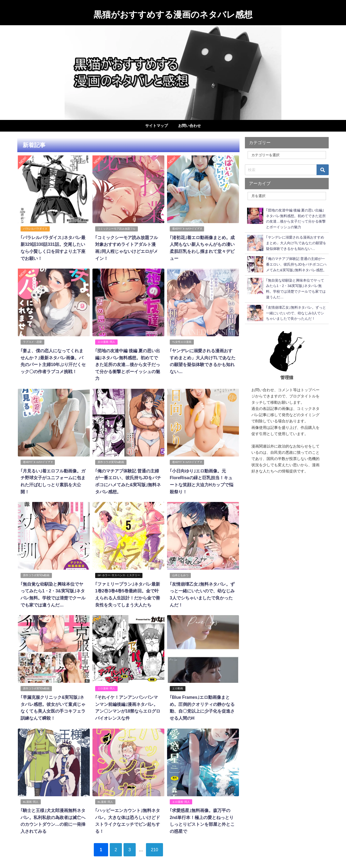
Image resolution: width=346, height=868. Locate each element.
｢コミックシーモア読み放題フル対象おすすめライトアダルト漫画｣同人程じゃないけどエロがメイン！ (128, 244)
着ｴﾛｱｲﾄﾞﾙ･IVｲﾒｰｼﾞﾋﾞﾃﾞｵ (187, 229)
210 (157, 839)
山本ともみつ (180, 567)
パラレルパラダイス (35, 229)
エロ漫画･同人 (106, 341)
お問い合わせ (189, 126)
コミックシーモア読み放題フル (117, 229)
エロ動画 (178, 679)
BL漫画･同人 (31, 792)
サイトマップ (157, 126)
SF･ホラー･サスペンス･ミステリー (119, 567)
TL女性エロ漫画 (182, 341)
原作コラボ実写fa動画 (111, 454)
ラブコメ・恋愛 (32, 341)
